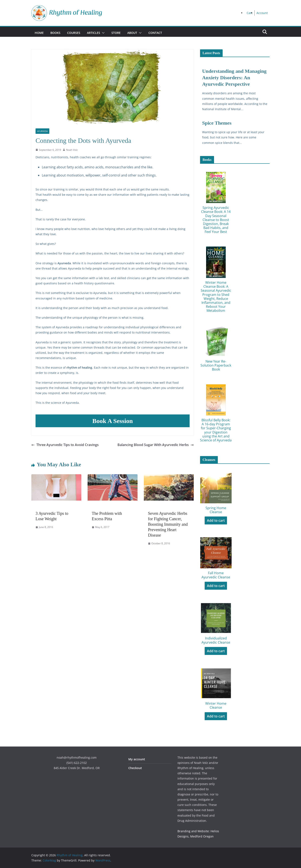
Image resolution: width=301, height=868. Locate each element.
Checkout (135, 768)
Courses (74, 33)
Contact (155, 33)
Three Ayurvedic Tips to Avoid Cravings (65, 445)
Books (55, 33)
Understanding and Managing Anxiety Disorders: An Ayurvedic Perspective (234, 78)
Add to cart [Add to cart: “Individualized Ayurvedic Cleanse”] (216, 651)
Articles (94, 33)
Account (262, 13)
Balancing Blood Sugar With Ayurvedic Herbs (156, 445)
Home (39, 33)
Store (116, 33)
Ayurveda (42, 131)
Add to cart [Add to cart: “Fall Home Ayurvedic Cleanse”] (216, 586)
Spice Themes (217, 123)
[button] (102, 33)
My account (137, 759)
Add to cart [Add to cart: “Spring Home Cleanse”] (216, 520)
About (132, 33)
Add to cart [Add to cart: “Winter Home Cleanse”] (216, 716)
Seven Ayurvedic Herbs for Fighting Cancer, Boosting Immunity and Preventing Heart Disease (168, 524)
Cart (250, 13)
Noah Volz (72, 150)
